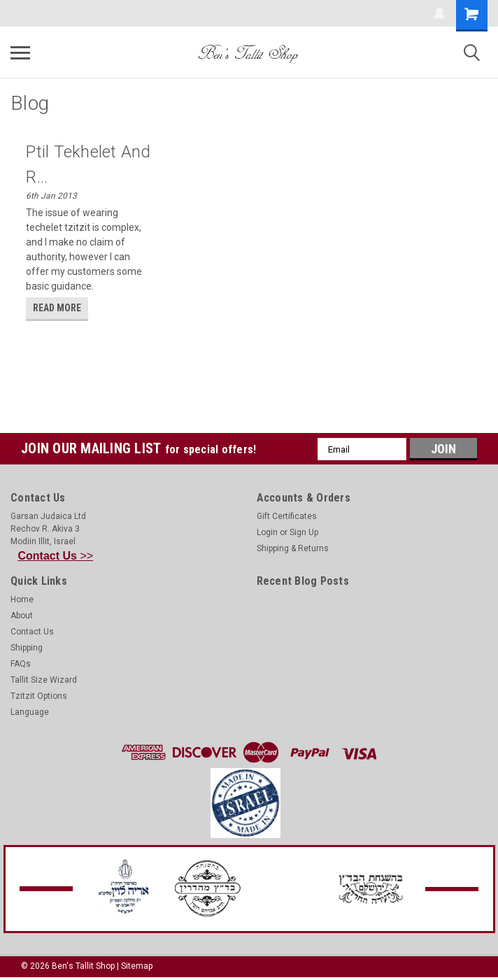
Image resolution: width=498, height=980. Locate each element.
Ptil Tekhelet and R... (88, 164)
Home (22, 599)
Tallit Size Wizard (44, 680)
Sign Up (304, 532)
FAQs (21, 664)
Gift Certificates (287, 516)
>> (56, 556)
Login (267, 532)
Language (30, 712)
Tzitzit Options (39, 696)
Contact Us (32, 632)
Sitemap (137, 966)
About (22, 616)
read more (57, 308)
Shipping (27, 648)
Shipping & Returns (293, 548)
